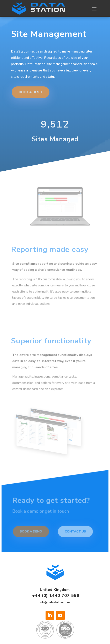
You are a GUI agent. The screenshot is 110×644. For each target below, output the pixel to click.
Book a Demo (31, 90)
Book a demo (32, 532)
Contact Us (75, 532)
